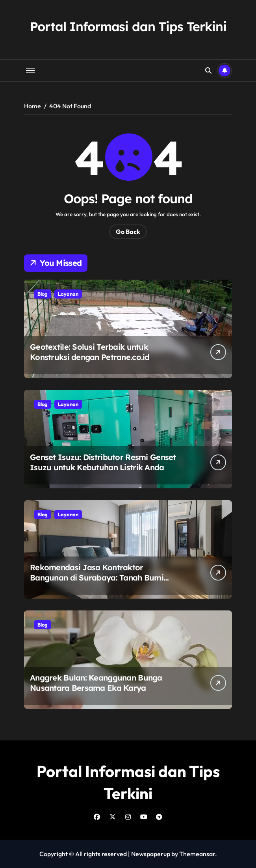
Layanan (68, 294)
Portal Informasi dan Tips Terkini (128, 26)
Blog (43, 294)
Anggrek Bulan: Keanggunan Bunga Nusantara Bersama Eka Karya (96, 683)
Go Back (128, 232)
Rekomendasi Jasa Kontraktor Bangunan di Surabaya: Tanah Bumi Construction (97, 578)
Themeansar (197, 854)
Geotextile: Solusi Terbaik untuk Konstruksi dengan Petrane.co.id (90, 352)
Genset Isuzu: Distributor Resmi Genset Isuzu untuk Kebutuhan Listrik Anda (103, 462)
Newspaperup (151, 854)
